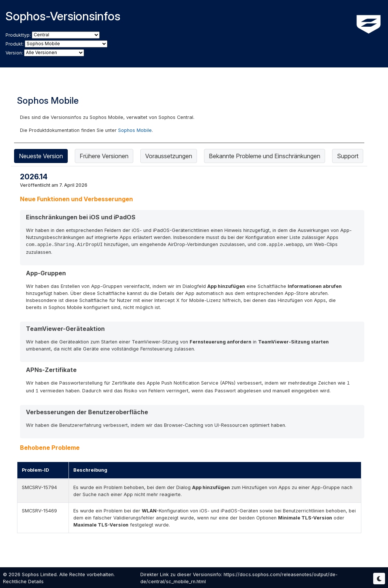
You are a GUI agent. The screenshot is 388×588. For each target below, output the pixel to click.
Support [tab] (348, 156)
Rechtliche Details (23, 582)
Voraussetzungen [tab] (169, 156)
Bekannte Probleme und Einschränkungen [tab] (265, 156)
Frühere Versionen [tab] (104, 156)
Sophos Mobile (135, 130)
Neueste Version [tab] (41, 156)
